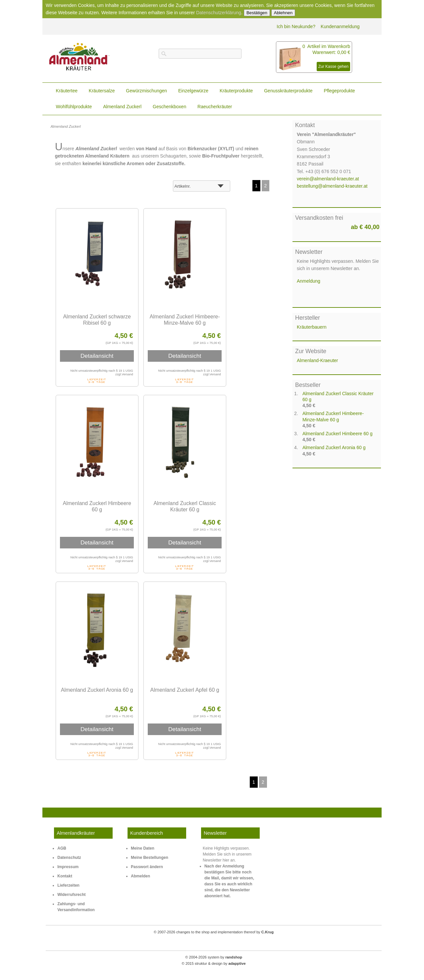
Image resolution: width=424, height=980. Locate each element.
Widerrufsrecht (71, 895)
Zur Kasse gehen (333, 67)
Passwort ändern (147, 867)
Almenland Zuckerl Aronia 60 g (334, 447)
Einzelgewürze (193, 91)
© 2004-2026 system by (214, 956)
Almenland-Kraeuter (318, 360)
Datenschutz (69, 858)
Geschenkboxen (169, 107)
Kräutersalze (102, 91)
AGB (62, 848)
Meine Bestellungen (150, 858)
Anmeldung (309, 281)
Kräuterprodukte (236, 91)
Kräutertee (67, 91)
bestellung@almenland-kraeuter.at (332, 186)
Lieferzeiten (68, 885)
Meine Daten (143, 848)
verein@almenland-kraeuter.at (328, 179)
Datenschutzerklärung (219, 13)
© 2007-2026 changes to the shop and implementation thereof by (214, 932)
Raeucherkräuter (215, 107)
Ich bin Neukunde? (296, 26)
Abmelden (140, 876)
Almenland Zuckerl (122, 107)
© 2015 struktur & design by (214, 962)
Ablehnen (283, 13)
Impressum (68, 867)
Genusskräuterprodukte (288, 91)
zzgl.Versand (124, 374)
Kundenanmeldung (340, 26)
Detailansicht (97, 356)
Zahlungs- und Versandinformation (76, 907)
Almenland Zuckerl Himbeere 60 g (338, 434)
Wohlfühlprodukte (74, 107)
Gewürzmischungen (146, 91)
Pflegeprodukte (339, 91)
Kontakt (65, 876)
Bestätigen (257, 13)
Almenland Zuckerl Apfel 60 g (185, 690)
